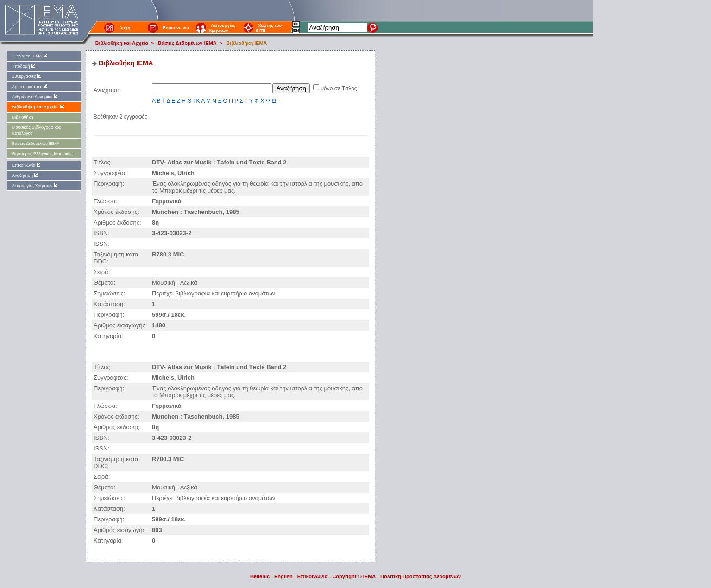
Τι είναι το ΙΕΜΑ (30, 56)
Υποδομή (24, 66)
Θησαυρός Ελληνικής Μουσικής (42, 154)
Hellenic (260, 576)
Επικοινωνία (176, 28)
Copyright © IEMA (354, 576)
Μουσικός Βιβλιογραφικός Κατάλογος (37, 130)
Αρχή (125, 28)
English (283, 576)
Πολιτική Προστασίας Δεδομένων (421, 576)
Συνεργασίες (27, 76)
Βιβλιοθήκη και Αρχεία (122, 43)
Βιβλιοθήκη (23, 117)
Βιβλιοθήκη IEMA (246, 43)
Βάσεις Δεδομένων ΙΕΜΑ (187, 43)
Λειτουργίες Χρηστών (222, 28)
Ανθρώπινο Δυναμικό (35, 97)
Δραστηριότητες (30, 86)
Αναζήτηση (26, 175)
